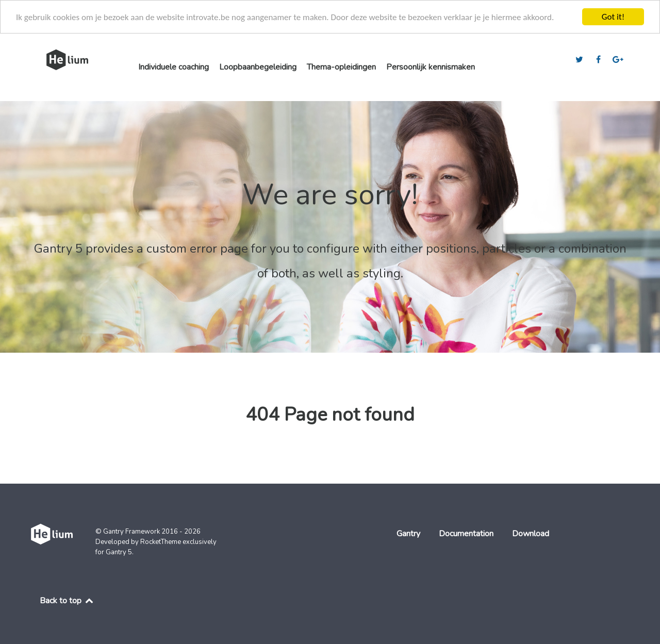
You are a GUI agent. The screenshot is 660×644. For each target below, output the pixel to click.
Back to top (67, 601)
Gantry (408, 534)
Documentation (466, 534)
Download (531, 534)
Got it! (613, 17)
